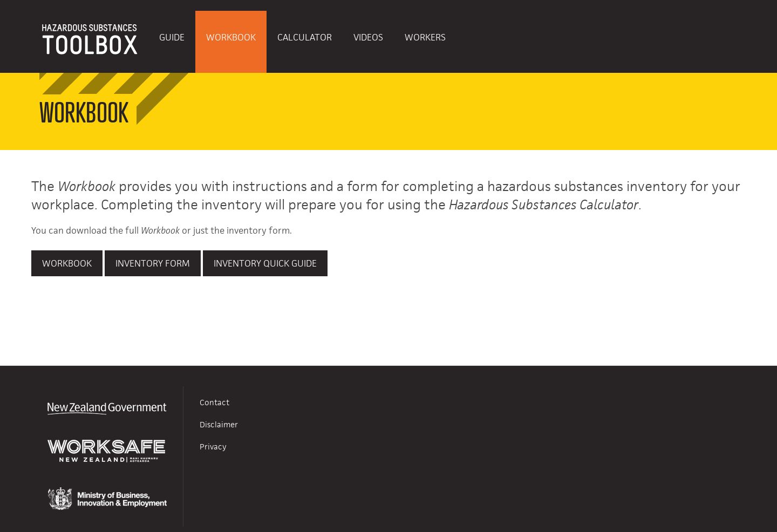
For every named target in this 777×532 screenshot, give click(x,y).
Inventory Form (153, 263)
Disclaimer (219, 424)
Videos (368, 37)
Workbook (231, 37)
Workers (425, 37)
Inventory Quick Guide (265, 263)
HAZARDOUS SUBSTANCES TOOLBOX (90, 42)
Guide (172, 37)
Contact (214, 402)
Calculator (305, 37)
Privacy (213, 446)
